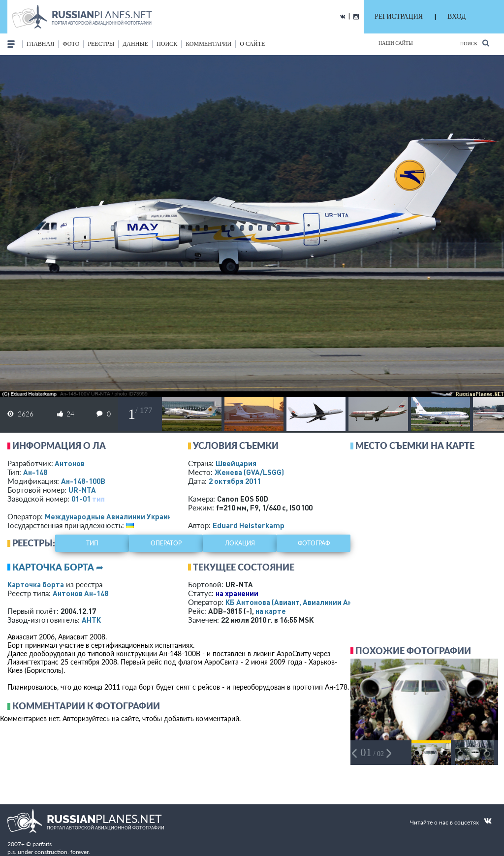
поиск (167, 44)
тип (98, 499)
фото (71, 44)
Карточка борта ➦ (58, 567)
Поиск (475, 43)
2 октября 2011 (235, 481)
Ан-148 (35, 472)
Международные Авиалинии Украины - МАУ (122, 516)
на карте (271, 611)
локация (240, 543)
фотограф (314, 543)
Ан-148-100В (83, 481)
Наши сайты (396, 43)
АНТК (91, 620)
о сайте (252, 44)
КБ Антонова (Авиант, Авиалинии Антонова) (302, 602)
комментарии (208, 44)
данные (135, 44)
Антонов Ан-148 (80, 593)
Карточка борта (36, 584)
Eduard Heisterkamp (249, 525)
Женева (249, 472)
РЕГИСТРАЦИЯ (399, 16)
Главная (40, 44)
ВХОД (457, 16)
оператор (166, 543)
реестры (101, 44)
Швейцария (236, 463)
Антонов (70, 463)
